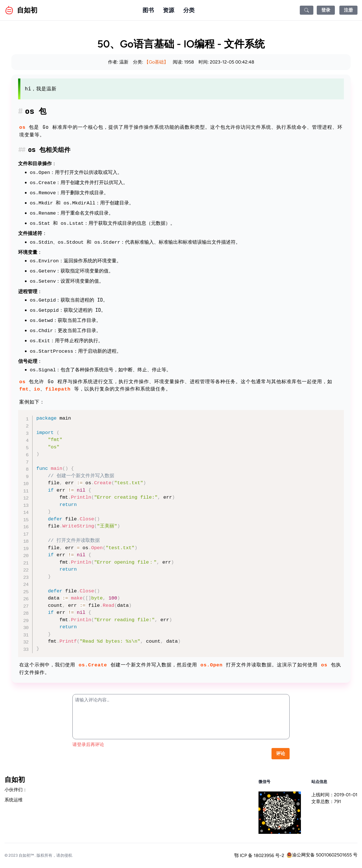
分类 (189, 10)
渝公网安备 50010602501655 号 (322, 855)
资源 (169, 10)
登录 (326, 10)
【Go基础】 (156, 62)
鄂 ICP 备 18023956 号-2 (259, 855)
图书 (148, 10)
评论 (281, 753)
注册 (348, 10)
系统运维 (14, 800)
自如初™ (26, 855)
